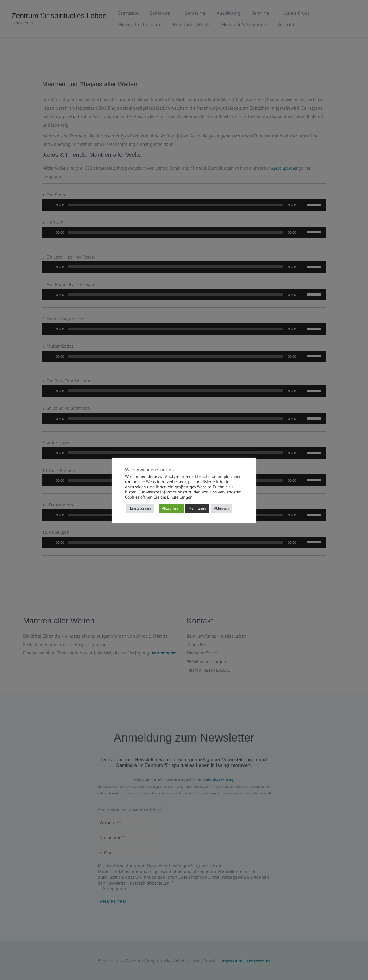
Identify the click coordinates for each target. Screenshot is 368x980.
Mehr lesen (197, 508)
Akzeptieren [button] (171, 508)
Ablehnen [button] (221, 508)
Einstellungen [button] (140, 508)
